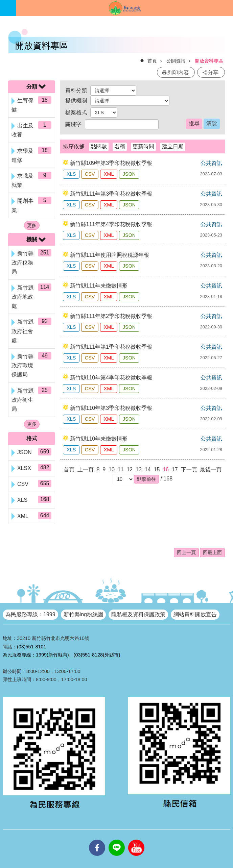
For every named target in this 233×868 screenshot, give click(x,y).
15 (157, 469)
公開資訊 (176, 61)
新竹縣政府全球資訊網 (125, 8)
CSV (90, 174)
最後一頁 (211, 469)
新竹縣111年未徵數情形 (99, 286)
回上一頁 (186, 552)
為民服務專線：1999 (30, 614)
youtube (136, 840)
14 (148, 469)
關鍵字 (73, 124)
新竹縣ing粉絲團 (83, 614)
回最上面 (212, 552)
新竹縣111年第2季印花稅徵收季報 (111, 316)
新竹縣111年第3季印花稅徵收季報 (111, 194)
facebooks (97, 840)
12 (130, 469)
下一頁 (189, 469)
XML (109, 174)
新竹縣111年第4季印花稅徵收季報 (111, 224)
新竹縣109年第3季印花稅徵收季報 (111, 163)
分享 (213, 72)
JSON (129, 174)
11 (121, 469)
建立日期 (173, 146)
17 (175, 469)
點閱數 (99, 146)
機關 (32, 239)
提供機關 (76, 101)
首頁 (152, 61)
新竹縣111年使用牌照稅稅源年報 (110, 255)
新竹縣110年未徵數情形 (99, 439)
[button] (146, 479)
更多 (32, 225)
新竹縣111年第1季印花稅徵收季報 (111, 347)
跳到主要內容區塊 (4, 4)
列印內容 (178, 72)
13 (139, 469)
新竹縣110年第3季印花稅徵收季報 (111, 408)
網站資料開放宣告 (195, 614)
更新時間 (143, 146)
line (117, 840)
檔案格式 (76, 112)
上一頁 (86, 469)
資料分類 (76, 90)
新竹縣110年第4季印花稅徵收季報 (111, 378)
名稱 (120, 146)
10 (112, 469)
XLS (71, 174)
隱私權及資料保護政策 (138, 614)
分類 (32, 87)
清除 (212, 123)
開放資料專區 (209, 61)
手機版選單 (8, 8)
